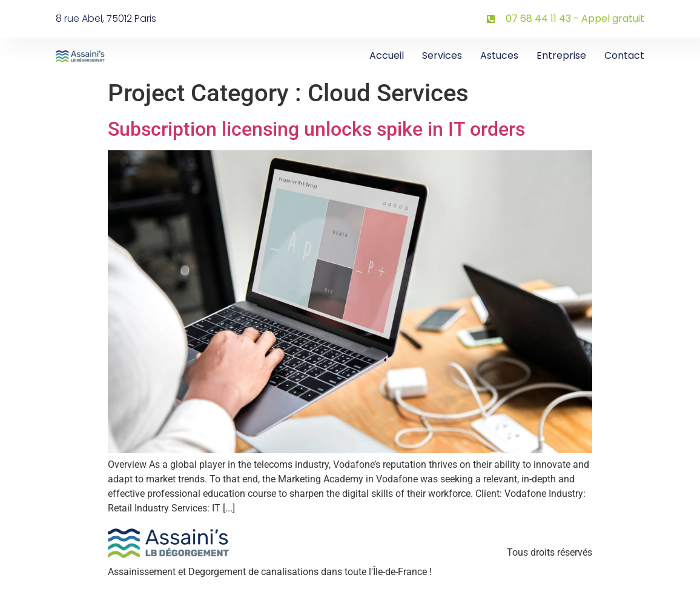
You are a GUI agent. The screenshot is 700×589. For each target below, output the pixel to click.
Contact (624, 55)
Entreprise (561, 55)
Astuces (499, 55)
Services (442, 55)
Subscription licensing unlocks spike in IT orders (316, 129)
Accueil (387, 55)
